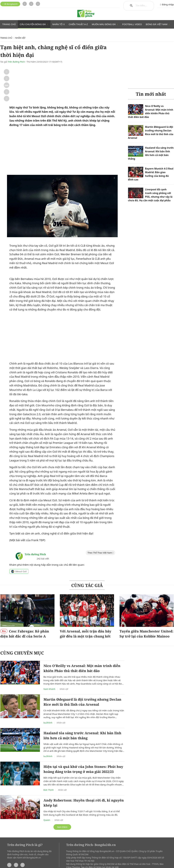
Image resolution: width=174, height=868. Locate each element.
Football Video (132, 24)
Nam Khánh (49, 651)
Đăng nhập (167, 4)
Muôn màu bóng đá (105, 24)
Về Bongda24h (10, 4)
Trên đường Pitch (16, 62)
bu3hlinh (48, 685)
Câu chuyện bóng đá (34, 24)
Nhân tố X (59, 24)
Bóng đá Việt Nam (158, 24)
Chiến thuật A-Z (78, 24)
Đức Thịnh (49, 752)
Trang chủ (9, 24)
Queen (47, 782)
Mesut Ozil (19, 534)
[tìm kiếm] (141, 6)
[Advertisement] (62, 115)
